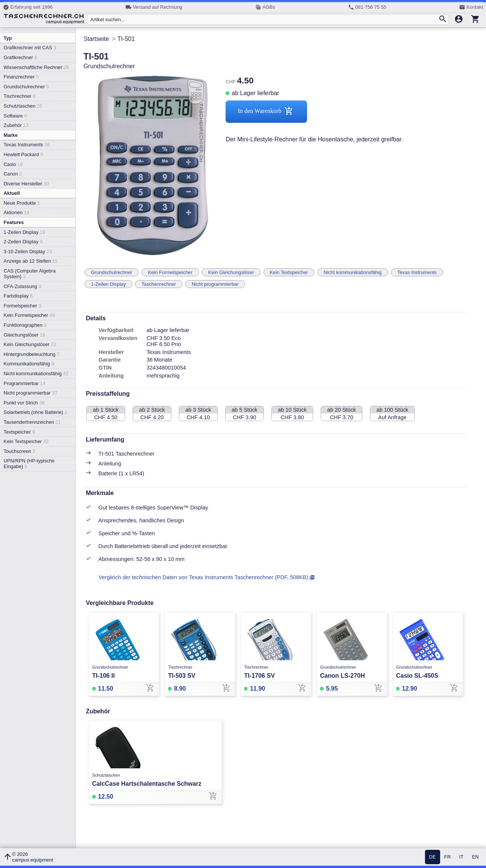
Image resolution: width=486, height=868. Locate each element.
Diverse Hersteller (26, 184)
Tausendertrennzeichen (32, 422)
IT (461, 857)
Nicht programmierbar (31, 393)
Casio (13, 164)
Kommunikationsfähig (29, 364)
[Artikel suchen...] (264, 20)
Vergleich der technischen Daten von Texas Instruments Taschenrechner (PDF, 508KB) (203, 577)
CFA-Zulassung (23, 286)
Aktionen (17, 212)
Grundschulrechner (27, 87)
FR (448, 857)
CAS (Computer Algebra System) (30, 274)
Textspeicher (20, 432)
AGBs (265, 7)
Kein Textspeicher (26, 441)
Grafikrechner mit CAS (30, 48)
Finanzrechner (21, 77)
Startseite (96, 39)
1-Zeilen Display (25, 232)
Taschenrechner (159, 284)
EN (475, 857)
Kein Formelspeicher (29, 315)
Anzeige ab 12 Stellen (31, 261)
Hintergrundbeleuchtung (32, 354)
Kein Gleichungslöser (30, 344)
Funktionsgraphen (25, 325)
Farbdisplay (18, 296)
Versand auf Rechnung (154, 7)
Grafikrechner (20, 57)
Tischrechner (20, 96)
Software (15, 116)
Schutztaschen (23, 106)
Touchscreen (20, 451)
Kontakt (471, 7)
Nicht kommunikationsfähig (36, 374)
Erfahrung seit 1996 (28, 7)
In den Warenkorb (266, 112)
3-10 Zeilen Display (28, 251)
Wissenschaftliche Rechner (36, 67)
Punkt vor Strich (24, 403)
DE (433, 857)
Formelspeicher (23, 306)
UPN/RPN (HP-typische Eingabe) (29, 464)
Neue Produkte (22, 203)
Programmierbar (25, 383)
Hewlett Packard (24, 154)
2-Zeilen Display (23, 242)
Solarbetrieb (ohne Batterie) (36, 412)
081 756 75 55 (367, 7)
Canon (13, 174)
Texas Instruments (27, 145)
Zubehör (16, 125)
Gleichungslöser (25, 335)
